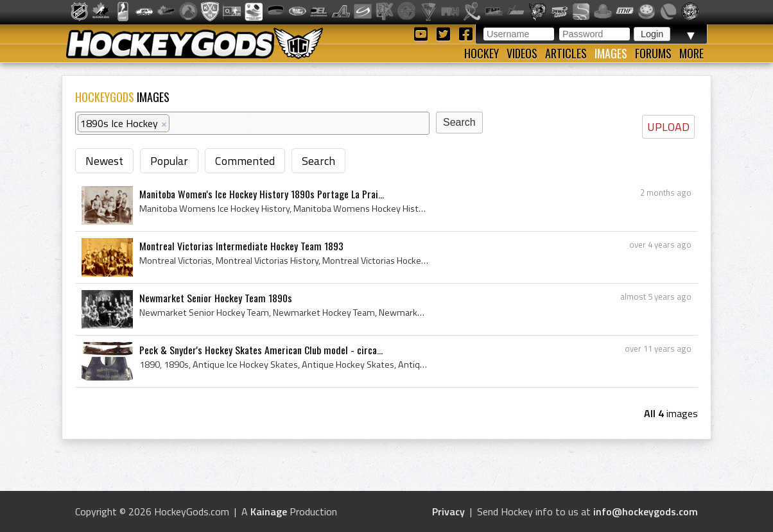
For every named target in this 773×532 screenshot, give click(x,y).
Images (611, 53)
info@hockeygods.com (646, 511)
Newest (104, 161)
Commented (245, 161)
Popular (169, 161)
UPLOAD (668, 127)
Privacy (448, 511)
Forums (653, 53)
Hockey (482, 53)
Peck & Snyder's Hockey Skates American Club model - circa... (261, 350)
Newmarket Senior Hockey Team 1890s (216, 298)
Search (318, 161)
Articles (566, 53)
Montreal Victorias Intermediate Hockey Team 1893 (241, 246)
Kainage (269, 511)
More (691, 53)
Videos (522, 53)
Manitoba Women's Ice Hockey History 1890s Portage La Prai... (262, 194)
